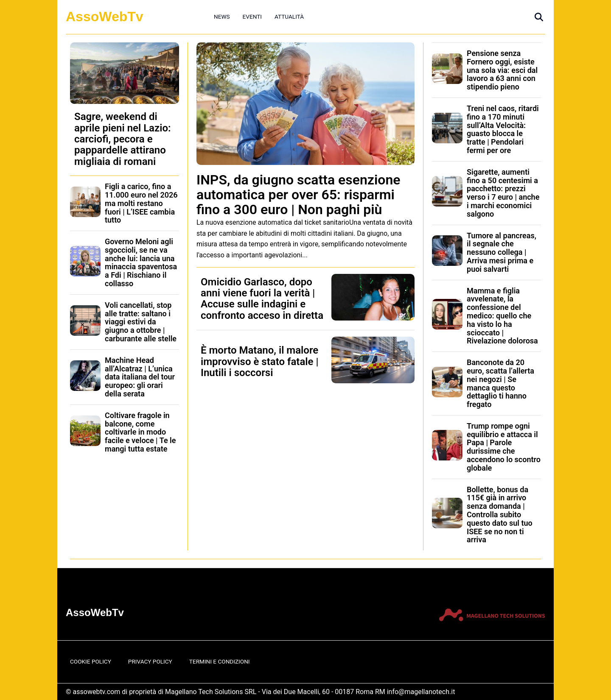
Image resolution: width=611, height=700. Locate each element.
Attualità (289, 17)
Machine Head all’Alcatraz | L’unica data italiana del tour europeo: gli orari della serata (140, 377)
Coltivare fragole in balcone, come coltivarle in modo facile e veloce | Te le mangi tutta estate (140, 432)
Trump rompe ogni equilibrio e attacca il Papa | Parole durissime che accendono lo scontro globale (504, 447)
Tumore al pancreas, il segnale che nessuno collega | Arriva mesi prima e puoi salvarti (502, 252)
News (222, 17)
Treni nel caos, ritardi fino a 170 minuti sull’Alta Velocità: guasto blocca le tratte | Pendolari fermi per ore (503, 129)
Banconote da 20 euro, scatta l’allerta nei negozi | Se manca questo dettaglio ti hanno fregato (500, 383)
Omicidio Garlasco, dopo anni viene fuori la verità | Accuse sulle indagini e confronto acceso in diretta (262, 299)
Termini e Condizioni (220, 661)
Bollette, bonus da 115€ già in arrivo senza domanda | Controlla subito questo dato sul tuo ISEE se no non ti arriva (500, 515)
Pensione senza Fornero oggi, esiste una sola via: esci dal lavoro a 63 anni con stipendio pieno (502, 70)
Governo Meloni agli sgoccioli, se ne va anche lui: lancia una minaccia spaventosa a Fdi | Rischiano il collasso (141, 262)
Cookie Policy (91, 661)
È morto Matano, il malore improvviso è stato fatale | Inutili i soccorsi (259, 361)
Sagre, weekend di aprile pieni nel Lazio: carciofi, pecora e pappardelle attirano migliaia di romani (123, 139)
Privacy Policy (150, 661)
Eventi (252, 17)
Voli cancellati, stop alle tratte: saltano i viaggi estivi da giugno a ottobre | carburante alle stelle (141, 322)
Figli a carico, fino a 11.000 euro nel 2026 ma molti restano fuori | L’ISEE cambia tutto (141, 203)
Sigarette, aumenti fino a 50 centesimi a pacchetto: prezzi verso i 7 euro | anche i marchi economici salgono (503, 193)
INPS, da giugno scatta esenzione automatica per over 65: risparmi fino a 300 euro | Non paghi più (298, 195)
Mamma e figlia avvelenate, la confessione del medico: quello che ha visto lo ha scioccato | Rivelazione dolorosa (502, 316)
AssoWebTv (105, 17)
